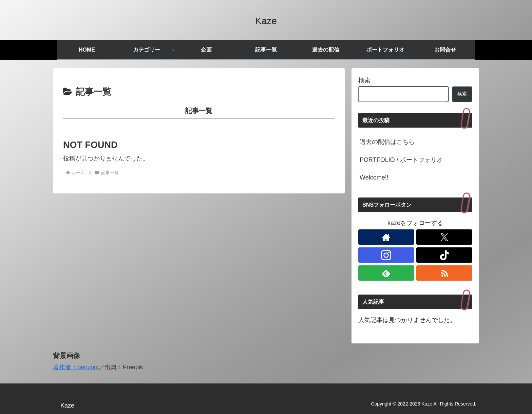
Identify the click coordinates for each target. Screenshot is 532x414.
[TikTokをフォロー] (444, 255)
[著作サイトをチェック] (386, 237)
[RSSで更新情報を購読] (444, 273)
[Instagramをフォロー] (386, 255)
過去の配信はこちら (387, 142)
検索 (364, 80)
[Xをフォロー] (444, 237)
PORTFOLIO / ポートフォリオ (401, 160)
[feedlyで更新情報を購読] (386, 273)
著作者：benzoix (76, 367)
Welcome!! (374, 177)
